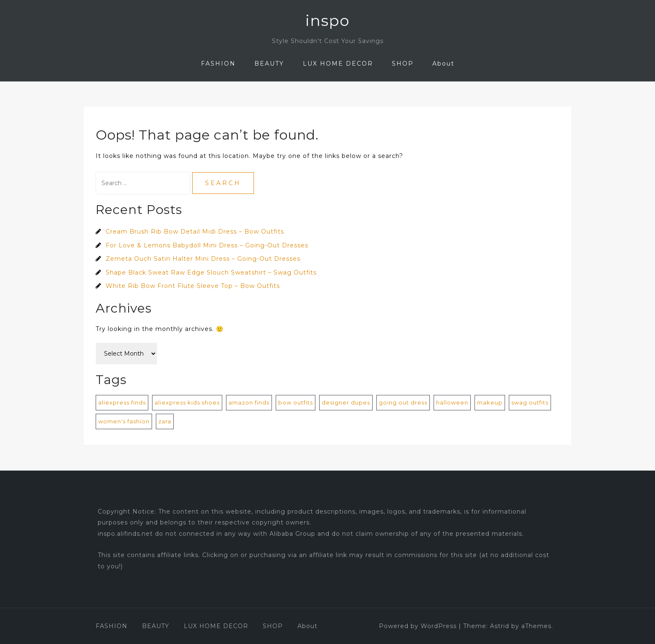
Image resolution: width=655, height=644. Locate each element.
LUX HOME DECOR (338, 64)
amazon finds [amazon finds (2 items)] (249, 402)
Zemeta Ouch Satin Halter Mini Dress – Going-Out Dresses (203, 259)
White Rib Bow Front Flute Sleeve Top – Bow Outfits (193, 286)
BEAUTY (269, 64)
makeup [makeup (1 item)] (490, 402)
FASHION (218, 64)
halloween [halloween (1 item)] (452, 402)
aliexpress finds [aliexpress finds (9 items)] (122, 402)
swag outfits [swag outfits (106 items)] (530, 402)
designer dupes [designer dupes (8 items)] (346, 402)
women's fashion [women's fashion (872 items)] (124, 421)
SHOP (403, 64)
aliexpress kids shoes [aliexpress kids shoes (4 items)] (187, 402)
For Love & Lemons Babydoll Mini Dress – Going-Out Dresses (207, 245)
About (443, 64)
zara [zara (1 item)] (165, 421)
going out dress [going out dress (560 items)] (403, 402)
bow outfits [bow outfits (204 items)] (296, 402)
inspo (327, 20)
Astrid (500, 626)
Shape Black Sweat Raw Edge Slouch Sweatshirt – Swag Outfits (211, 272)
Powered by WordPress (418, 626)
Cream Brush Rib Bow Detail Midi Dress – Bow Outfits (195, 232)
